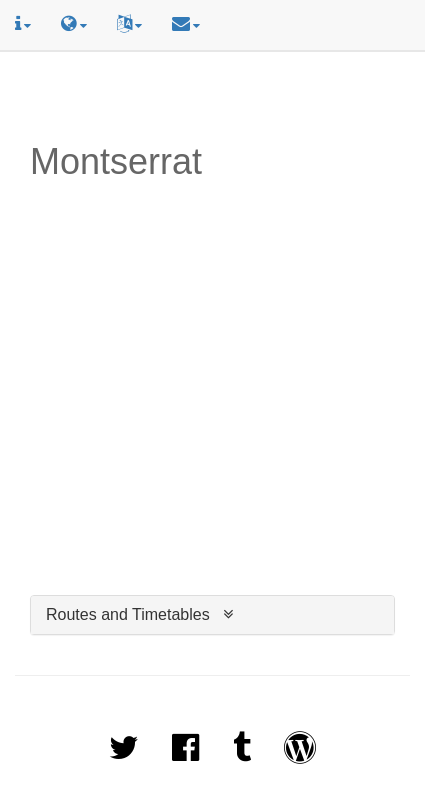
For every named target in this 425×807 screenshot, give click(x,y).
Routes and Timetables (128, 614)
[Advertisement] (213, 97)
